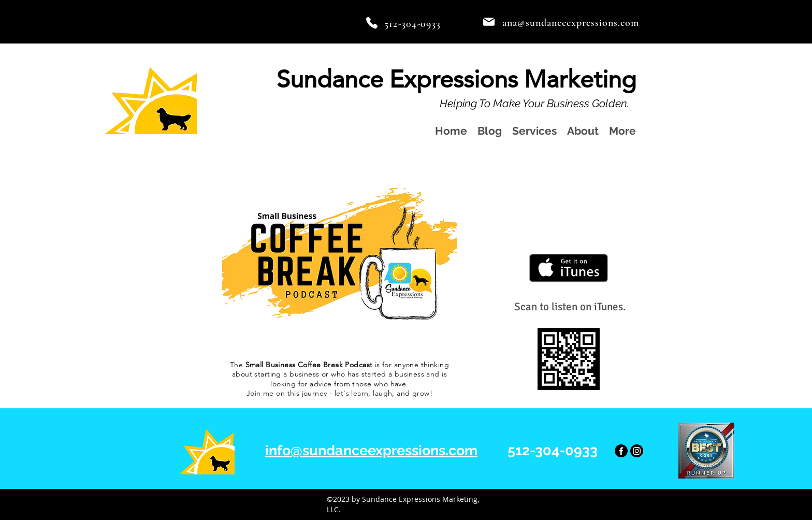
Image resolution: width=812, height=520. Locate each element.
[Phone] (372, 23)
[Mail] (489, 22)
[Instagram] (637, 451)
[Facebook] (621, 451)
